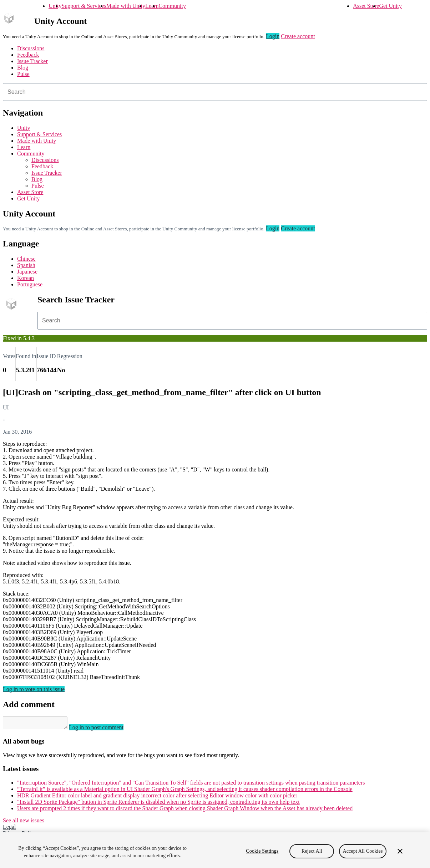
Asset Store (366, 6)
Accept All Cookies (363, 851)
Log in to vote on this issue (34, 689)
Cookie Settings (262, 851)
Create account (298, 36)
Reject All (312, 851)
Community (172, 6)
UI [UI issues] (6, 407)
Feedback (28, 55)
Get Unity (390, 6)
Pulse (23, 74)
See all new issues (24, 823)
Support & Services (84, 6)
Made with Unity (126, 6)
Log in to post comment (103, 729)
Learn (152, 6)
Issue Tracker (32, 61)
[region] (215, 850)
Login (273, 36)
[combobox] (215, 92)
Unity (55, 6)
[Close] (400, 851)
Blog (23, 68)
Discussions (31, 48)
